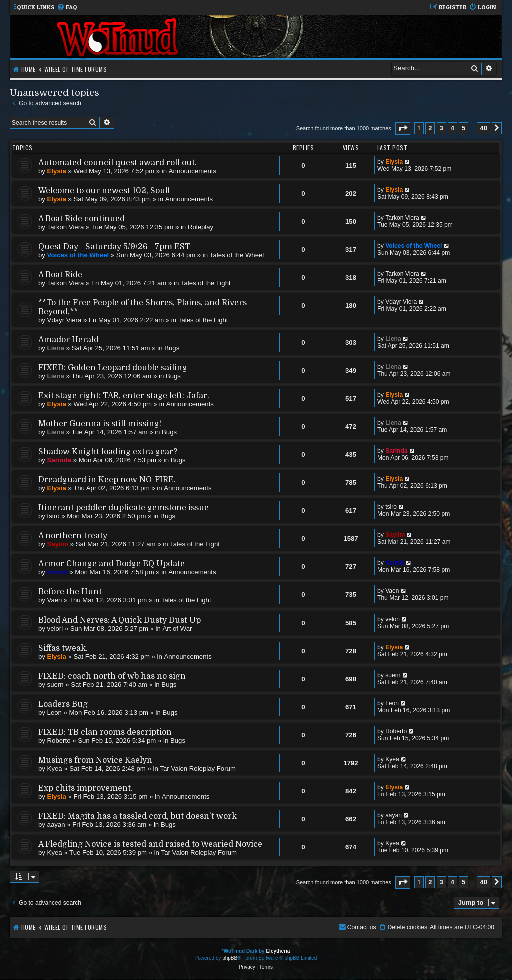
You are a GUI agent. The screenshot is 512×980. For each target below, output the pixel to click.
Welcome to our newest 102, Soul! (104, 191)
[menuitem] (67, 8)
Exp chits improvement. (86, 788)
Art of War (178, 628)
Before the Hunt (70, 592)
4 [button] (453, 128)
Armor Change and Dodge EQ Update (112, 564)
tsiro (54, 516)
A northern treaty (73, 536)
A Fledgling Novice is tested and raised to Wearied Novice (150, 844)
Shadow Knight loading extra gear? (108, 452)
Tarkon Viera (66, 227)
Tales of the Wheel (237, 255)
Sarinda (59, 460)
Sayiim (58, 544)
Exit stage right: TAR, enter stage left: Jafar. (124, 396)
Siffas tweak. (63, 648)
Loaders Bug (63, 704)
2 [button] (430, 128)
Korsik (58, 572)
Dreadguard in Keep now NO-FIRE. (107, 480)
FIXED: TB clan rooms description (105, 732)
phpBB (230, 958)
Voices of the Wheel (78, 255)
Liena (56, 348)
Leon (55, 712)
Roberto (59, 740)
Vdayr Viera (65, 320)
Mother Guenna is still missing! (100, 424)
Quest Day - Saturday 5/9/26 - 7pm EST (114, 247)
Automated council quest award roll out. (118, 163)
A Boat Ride (60, 275)
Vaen (55, 600)
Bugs (172, 348)
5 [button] (464, 128)
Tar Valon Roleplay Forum (198, 768)
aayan (56, 824)
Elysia (57, 171)
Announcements (193, 171)
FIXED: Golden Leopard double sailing (113, 368)
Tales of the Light (206, 283)
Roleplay (201, 227)
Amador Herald (69, 340)
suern (56, 684)
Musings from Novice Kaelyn (95, 760)
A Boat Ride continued (82, 219)
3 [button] (442, 128)
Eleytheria (278, 951)
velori (55, 628)
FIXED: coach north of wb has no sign (112, 676)
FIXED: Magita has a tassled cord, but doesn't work (138, 816)
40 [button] (483, 128)
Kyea (55, 768)
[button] (403, 129)
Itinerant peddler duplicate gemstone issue (124, 508)
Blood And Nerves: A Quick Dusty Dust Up (120, 620)
